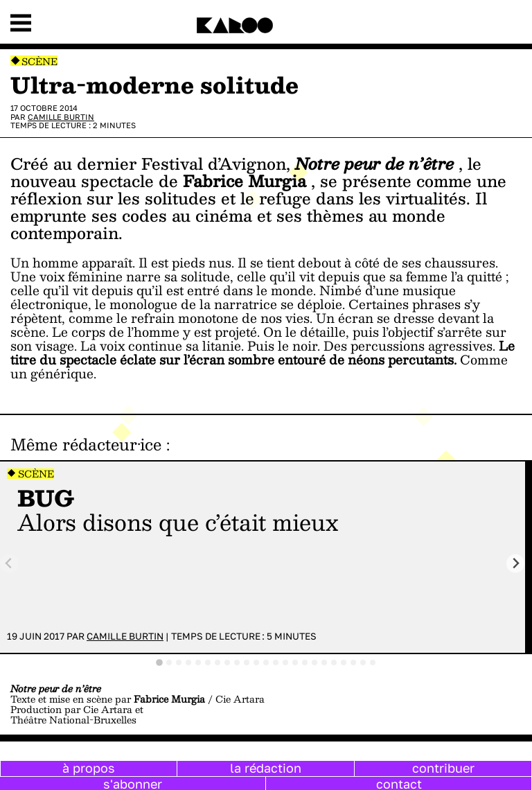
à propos (89, 768)
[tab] (159, 662)
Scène (39, 61)
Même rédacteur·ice (86, 444)
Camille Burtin (61, 117)
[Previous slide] (9, 564)
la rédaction (266, 768)
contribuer (443, 768)
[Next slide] (516, 564)
